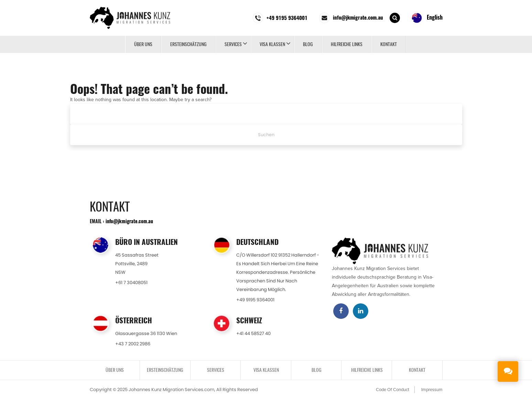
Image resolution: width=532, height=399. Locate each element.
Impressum (432, 390)
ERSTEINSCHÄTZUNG (188, 44)
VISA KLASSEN (272, 44)
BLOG (308, 44)
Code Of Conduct (393, 390)
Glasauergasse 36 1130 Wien (146, 333)
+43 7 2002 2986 (133, 344)
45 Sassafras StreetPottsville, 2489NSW (137, 264)
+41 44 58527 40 (253, 333)
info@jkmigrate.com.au (129, 221)
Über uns (143, 44)
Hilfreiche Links (347, 44)
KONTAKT (389, 44)
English (427, 18)
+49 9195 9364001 (255, 300)
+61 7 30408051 (131, 283)
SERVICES (233, 44)
